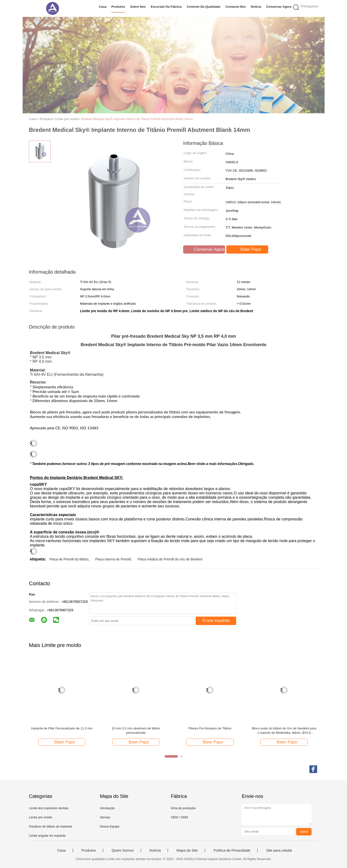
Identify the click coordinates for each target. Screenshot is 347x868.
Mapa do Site (187, 850)
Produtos (118, 7)
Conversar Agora (279, 7)
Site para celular (279, 850)
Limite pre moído (41, 817)
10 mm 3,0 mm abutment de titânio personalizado (136, 730)
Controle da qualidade (204, 7)
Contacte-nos (236, 7)
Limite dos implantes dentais (49, 808)
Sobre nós (138, 7)
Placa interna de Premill (113, 559)
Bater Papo (248, 249)
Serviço (105, 817)
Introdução (107, 808)
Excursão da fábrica (166, 7)
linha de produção (183, 808)
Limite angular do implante (47, 836)
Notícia (256, 7)
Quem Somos (123, 850)
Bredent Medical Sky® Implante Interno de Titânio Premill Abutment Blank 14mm (137, 119)
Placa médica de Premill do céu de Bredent (170, 559)
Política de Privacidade (232, 850)
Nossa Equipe (110, 826)
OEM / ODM (179, 817)
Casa (103, 7)
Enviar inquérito (216, 621)
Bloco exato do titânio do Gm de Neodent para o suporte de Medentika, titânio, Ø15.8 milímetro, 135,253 (284, 731)
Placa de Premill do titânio (69, 559)
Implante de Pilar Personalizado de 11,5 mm (62, 728)
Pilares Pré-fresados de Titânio (210, 728)
